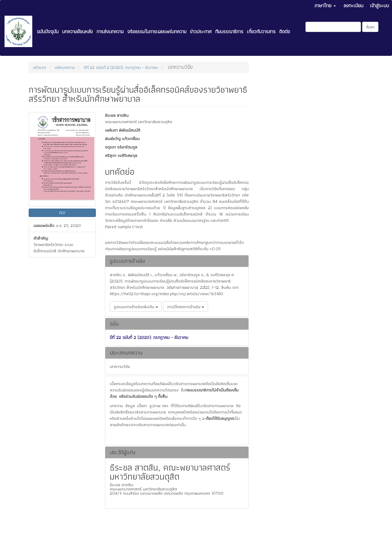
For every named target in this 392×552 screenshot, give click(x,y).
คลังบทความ (65, 67)
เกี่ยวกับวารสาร (261, 31)
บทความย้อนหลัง (77, 31)
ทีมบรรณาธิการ (229, 31)
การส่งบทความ (110, 31)
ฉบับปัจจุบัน (48, 31)
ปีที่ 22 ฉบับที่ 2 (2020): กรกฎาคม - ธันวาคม (121, 67)
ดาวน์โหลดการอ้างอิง (186, 307)
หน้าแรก (40, 67)
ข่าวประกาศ (201, 31)
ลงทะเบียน (353, 5)
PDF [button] (62, 213)
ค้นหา (370, 27)
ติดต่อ (285, 31)
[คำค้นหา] (333, 27)
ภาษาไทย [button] (325, 5)
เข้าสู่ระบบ (379, 5)
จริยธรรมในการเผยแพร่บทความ (157, 31)
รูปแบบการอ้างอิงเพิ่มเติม (136, 307)
